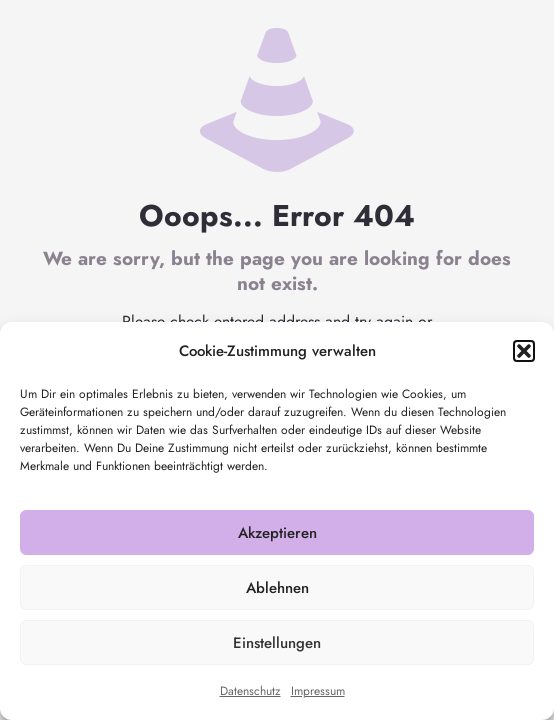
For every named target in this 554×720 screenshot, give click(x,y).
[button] (524, 351)
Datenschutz (250, 691)
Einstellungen (277, 643)
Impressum (318, 691)
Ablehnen (277, 588)
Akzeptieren (277, 533)
